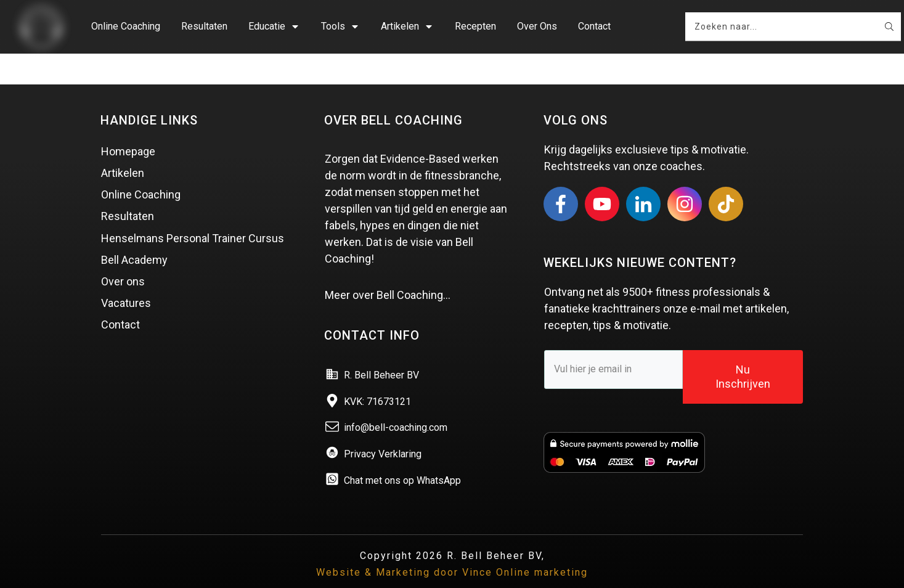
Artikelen (123, 154)
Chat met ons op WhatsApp (402, 462)
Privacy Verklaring (383, 435)
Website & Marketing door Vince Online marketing (452, 554)
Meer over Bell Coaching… (388, 276)
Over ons (123, 263)
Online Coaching (141, 176)
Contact (120, 307)
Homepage (128, 133)
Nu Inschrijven (743, 358)
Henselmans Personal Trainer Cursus (193, 220)
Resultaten (128, 198)
